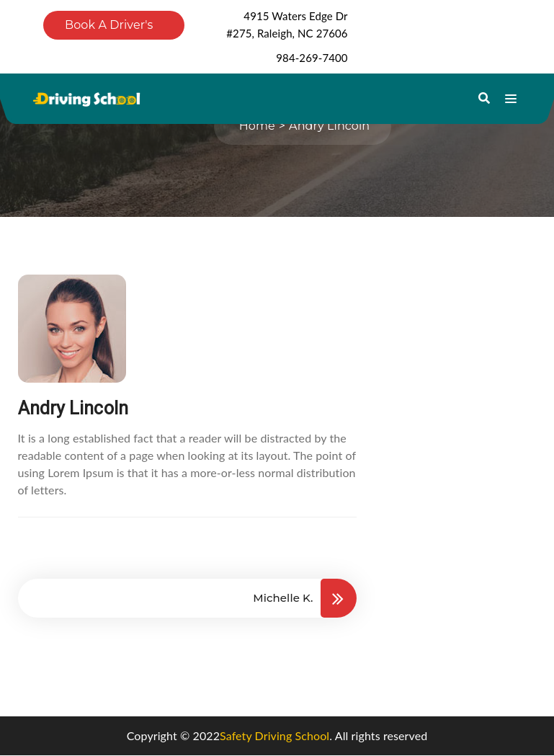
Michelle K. (283, 598)
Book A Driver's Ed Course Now (110, 29)
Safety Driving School (274, 735)
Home (257, 126)
